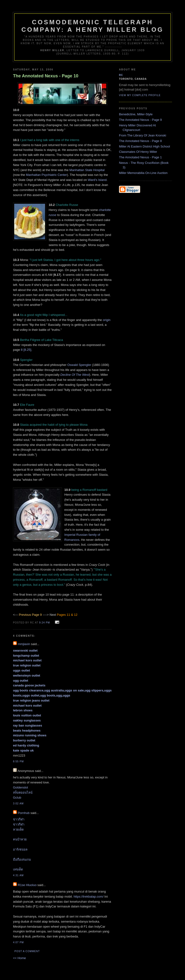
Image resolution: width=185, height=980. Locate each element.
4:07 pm (18, 942)
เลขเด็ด (18, 869)
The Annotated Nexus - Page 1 (140, 157)
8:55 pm (18, 761)
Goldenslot (20, 787)
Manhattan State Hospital (87, 170)
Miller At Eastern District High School (145, 146)
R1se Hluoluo (27, 885)
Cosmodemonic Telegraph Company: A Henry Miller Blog (92, 26)
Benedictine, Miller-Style (136, 114)
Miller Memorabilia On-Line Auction (143, 173)
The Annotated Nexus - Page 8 (140, 141)
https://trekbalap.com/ (88, 897)
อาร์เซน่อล (20, 849)
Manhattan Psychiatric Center (46, 175)
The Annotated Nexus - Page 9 (140, 120)
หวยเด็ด (18, 829)
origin (107, 320)
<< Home (19, 958)
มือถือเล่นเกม (22, 860)
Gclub (17, 798)
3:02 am (18, 804)
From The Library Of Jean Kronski (143, 135)
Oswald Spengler (79, 365)
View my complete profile (140, 95)
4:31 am (18, 875)
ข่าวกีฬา (19, 819)
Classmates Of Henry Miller (138, 152)
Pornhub (24, 813)
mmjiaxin (24, 644)
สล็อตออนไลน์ (23, 792)
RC (121, 75)
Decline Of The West (75, 375)
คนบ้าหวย (20, 839)
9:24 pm (45, 623)
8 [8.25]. (27, 350)
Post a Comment (27, 951)
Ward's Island (97, 180)
